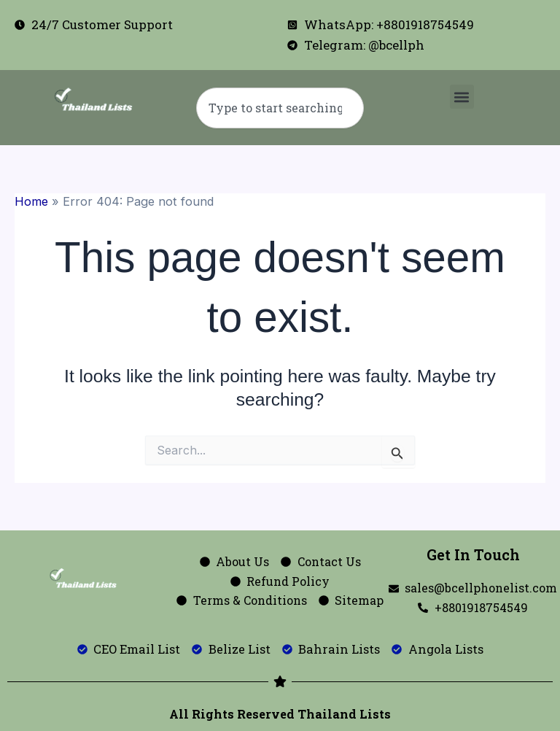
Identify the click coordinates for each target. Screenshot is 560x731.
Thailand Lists (344, 714)
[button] (462, 97)
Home (31, 201)
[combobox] (280, 108)
